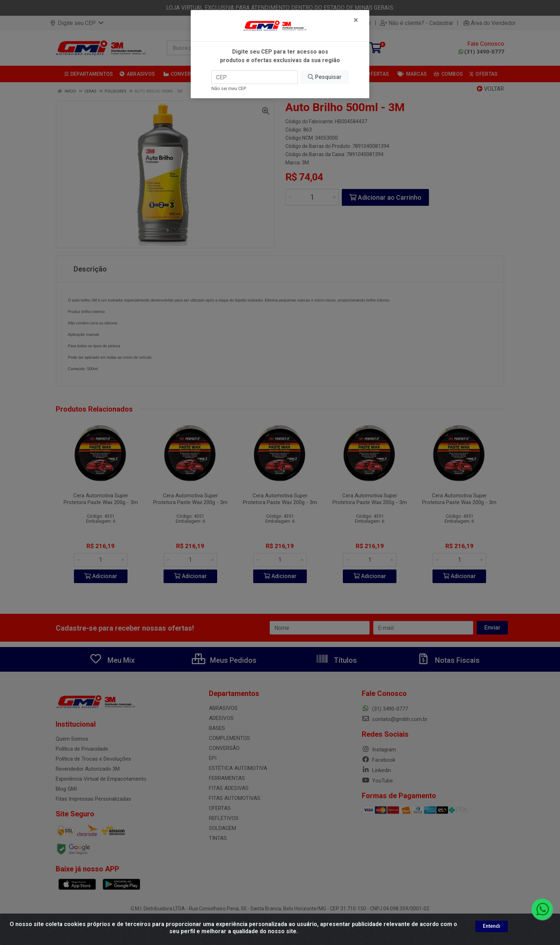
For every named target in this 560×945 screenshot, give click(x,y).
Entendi (492, 926)
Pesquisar (325, 77)
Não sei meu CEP (229, 88)
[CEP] (255, 77)
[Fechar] (356, 20)
